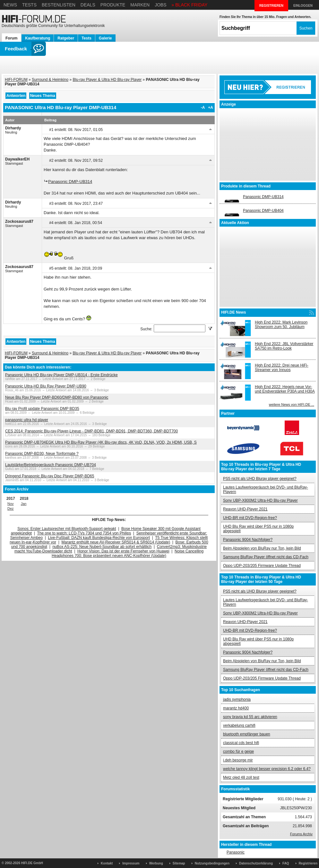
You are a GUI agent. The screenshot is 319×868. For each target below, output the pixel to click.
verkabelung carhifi (239, 725)
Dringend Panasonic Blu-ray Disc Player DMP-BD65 (50, 476)
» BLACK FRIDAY (190, 5)
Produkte (113, 5)
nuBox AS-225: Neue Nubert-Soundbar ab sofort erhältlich (102, 547)
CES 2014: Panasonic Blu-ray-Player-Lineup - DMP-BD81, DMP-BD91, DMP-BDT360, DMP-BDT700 (91, 431)
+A (211, 108)
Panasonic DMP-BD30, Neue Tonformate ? (42, 454)
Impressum (131, 863)
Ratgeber (66, 38)
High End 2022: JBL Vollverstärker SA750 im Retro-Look (284, 346)
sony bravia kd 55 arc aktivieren (250, 717)
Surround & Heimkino (50, 80)
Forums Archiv (301, 834)
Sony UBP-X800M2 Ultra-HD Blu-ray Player (260, 500)
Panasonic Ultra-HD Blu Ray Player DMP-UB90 (46, 386)
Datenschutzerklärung (256, 863)
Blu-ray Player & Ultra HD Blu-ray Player (107, 80)
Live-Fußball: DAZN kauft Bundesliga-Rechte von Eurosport (99, 538)
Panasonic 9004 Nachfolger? (248, 540)
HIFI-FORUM (16, 80)
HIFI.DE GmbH (32, 863)
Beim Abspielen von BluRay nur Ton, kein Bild (262, 548)
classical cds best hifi (241, 743)
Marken (140, 5)
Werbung (156, 863)
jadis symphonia (237, 699)
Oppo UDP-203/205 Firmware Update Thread (262, 566)
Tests (29, 5)
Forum (11, 38)
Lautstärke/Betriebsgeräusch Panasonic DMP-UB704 (51, 465)
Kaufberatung (38, 38)
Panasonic (236, 852)
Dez (11, 508)
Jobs (161, 5)
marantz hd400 (236, 708)
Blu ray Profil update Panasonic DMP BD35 (42, 409)
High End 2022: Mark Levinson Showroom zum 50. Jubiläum (281, 325)
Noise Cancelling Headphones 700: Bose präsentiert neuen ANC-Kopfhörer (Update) (128, 553)
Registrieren (308, 863)
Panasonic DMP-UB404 (263, 211)
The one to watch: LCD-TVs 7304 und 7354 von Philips (84, 533)
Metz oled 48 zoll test (241, 777)
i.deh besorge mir (238, 760)
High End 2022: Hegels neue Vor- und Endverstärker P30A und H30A (285, 389)
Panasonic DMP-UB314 (70, 182)
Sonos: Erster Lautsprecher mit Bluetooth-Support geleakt (67, 529)
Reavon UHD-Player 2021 (245, 509)
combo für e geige (238, 751)
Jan (24, 504)
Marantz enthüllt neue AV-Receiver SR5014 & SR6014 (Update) (116, 542)
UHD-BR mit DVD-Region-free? (250, 518)
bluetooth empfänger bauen (247, 734)
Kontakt (107, 863)
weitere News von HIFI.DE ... (292, 404)
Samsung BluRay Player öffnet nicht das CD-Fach (266, 557)
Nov (11, 504)
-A (203, 108)
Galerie (105, 38)
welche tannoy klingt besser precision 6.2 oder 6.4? (267, 769)
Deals (88, 5)
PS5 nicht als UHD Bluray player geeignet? (260, 479)
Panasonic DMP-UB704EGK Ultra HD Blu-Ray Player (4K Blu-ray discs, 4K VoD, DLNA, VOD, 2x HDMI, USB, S (101, 442)
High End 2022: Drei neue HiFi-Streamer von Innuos (282, 368)
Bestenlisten (59, 5)
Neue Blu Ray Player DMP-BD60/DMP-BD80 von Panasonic (57, 397)
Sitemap (179, 863)
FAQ (286, 863)
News (10, 5)
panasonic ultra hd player (27, 420)
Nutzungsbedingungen (212, 863)
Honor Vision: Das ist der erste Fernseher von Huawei (123, 551)
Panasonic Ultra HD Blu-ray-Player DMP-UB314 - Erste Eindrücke (61, 375)
